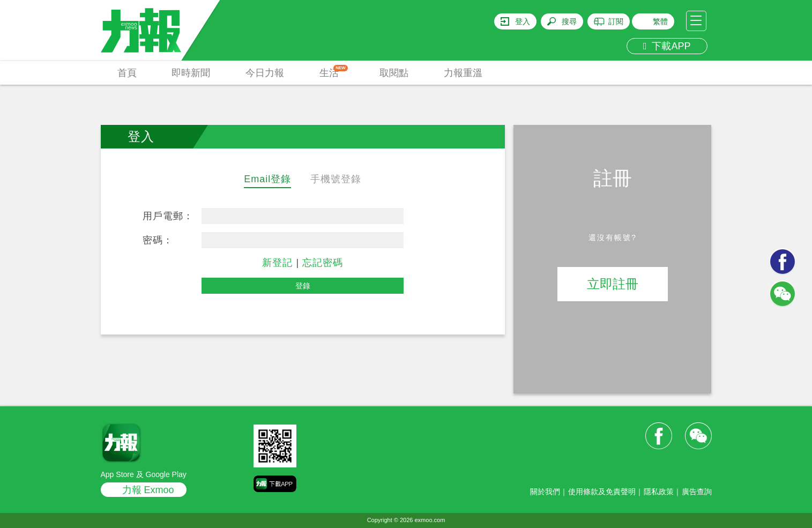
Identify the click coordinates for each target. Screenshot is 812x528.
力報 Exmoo (148, 490)
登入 (523, 21)
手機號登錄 (336, 179)
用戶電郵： (168, 216)
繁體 (660, 21)
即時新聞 (191, 73)
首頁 (127, 73)
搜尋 (569, 21)
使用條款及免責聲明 (602, 492)
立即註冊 (613, 284)
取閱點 (394, 73)
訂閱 (616, 21)
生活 (334, 72)
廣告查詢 (697, 492)
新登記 (277, 263)
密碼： (158, 240)
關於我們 (545, 492)
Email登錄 (267, 179)
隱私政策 (659, 492)
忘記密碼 (323, 263)
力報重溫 (463, 73)
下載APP (667, 46)
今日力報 (265, 73)
